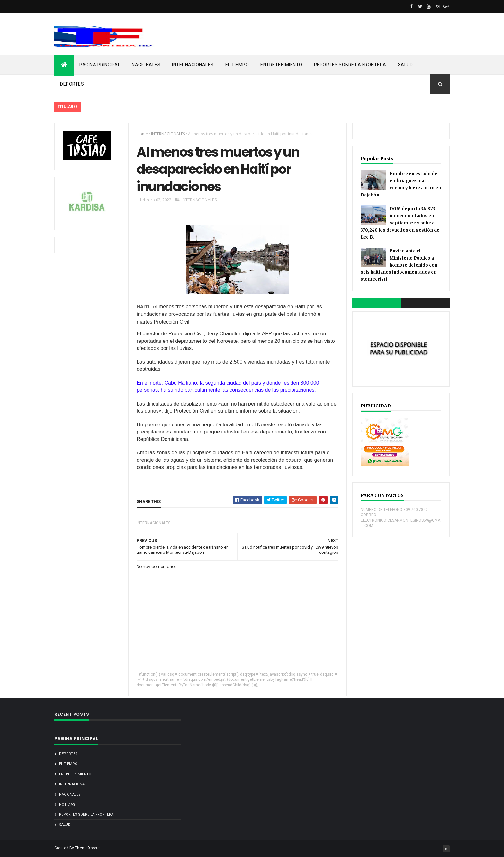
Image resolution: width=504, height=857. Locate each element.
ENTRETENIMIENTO (281, 65)
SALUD (405, 65)
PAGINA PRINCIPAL (100, 65)
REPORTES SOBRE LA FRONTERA (350, 65)
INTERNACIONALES (193, 65)
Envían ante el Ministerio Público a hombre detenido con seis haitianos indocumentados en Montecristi (399, 265)
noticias (67, 804)
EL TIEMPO (237, 65)
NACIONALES (146, 65)
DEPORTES (72, 84)
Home (142, 134)
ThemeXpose (87, 848)
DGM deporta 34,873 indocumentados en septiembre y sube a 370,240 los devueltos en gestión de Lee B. (400, 223)
